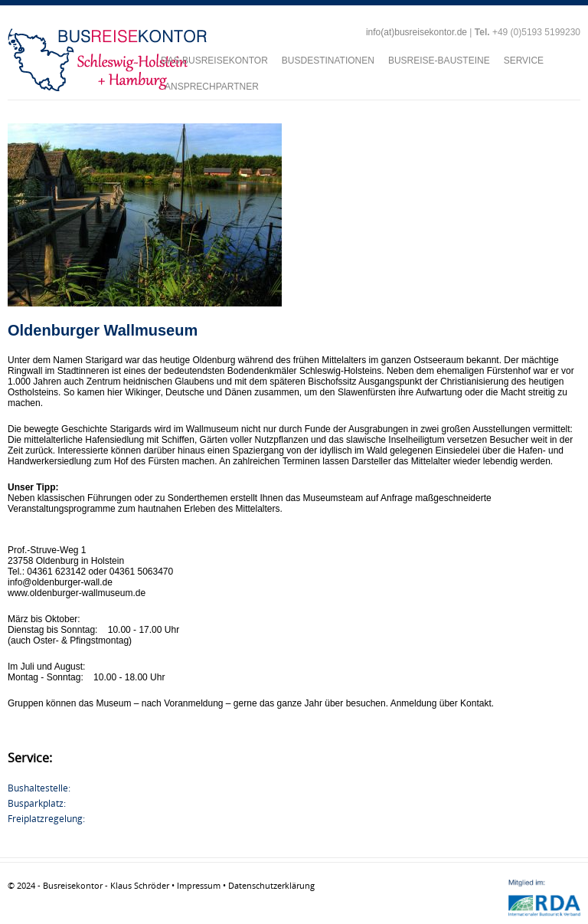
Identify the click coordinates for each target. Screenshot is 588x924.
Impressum (199, 885)
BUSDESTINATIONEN (328, 61)
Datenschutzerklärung (271, 885)
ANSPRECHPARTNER (212, 87)
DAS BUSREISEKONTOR (214, 61)
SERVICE (524, 61)
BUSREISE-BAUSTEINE (439, 61)
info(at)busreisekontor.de (416, 32)
